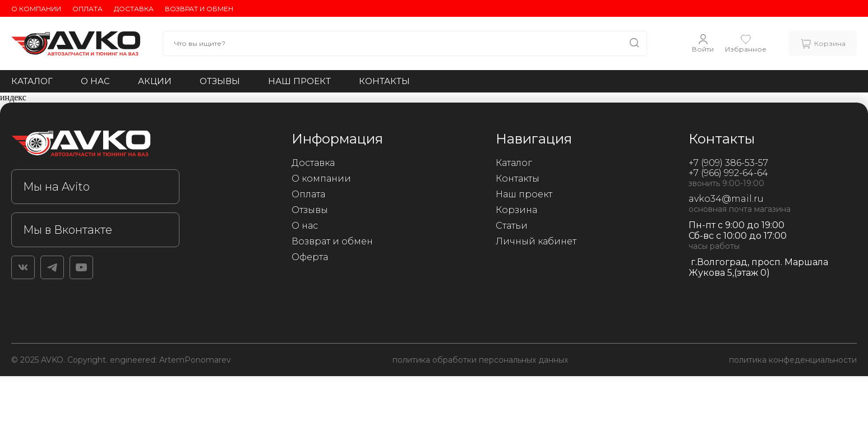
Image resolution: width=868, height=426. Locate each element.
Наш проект (299, 81)
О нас (95, 81)
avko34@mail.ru (726, 199)
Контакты (384, 81)
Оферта (310, 257)
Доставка (134, 9)
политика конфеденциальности (793, 360)
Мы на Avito (56, 187)
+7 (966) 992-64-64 (728, 173)
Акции (155, 81)
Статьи (512, 226)
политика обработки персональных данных (480, 360)
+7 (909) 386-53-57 (728, 163)
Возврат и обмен (199, 9)
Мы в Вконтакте (68, 230)
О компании (36, 9)
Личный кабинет (536, 241)
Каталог (32, 81)
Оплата (87, 9)
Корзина (516, 210)
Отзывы (220, 81)
